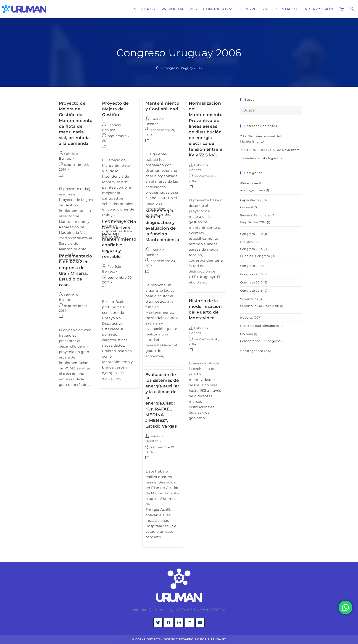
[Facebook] (168, 623)
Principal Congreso (255, 256)
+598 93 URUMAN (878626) (201, 610)
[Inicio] (158, 68)
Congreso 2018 (251, 291)
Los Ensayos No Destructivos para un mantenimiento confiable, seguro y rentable (119, 239)
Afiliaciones (249, 183)
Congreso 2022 (252, 234)
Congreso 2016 (251, 274)
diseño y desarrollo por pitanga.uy (195, 639)
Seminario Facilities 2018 (260, 306)
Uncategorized (252, 351)
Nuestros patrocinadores (259, 326)
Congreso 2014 (252, 249)
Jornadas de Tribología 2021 (262, 158)
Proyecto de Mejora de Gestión (115, 109)
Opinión (247, 334)
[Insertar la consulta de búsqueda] (271, 110)
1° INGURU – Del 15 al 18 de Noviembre (270, 150)
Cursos (245, 207)
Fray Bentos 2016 (253, 222)
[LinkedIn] (190, 623)
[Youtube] (200, 623)
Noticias (247, 317)
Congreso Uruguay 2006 (183, 68)
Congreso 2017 (251, 282)
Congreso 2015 (251, 266)
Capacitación (251, 200)
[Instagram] (179, 623)
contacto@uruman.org (153, 610)
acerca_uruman (253, 190)
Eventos (246, 242)
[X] (158, 623)
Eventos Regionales (256, 215)
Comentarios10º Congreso (260, 341)
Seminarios (249, 299)
